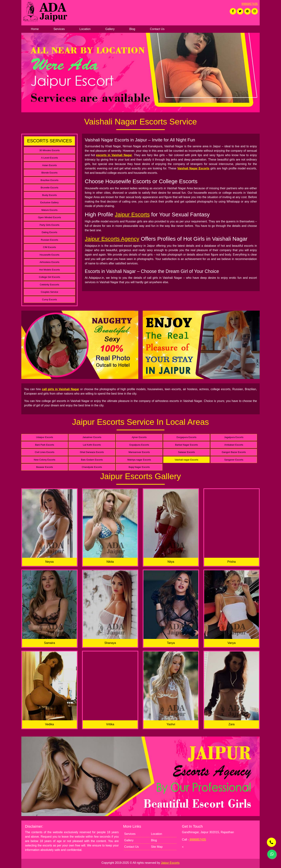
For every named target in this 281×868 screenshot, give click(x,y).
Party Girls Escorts (49, 225)
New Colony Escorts (45, 460)
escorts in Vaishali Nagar (114, 155)
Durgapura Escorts (186, 437)
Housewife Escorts (49, 255)
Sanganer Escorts (234, 460)
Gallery (110, 29)
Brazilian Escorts (50, 180)
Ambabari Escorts (234, 445)
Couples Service (50, 292)
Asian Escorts (49, 165)
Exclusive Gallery (49, 202)
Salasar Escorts (186, 452)
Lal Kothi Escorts (92, 445)
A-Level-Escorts (49, 158)
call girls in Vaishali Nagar (61, 389)
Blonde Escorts (49, 173)
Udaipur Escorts (45, 437)
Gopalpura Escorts (139, 445)
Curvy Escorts (50, 299)
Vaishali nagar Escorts (186, 460)
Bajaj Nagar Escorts (139, 467)
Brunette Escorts (49, 188)
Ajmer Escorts (139, 437)
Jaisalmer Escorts (92, 437)
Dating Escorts (50, 232)
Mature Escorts (49, 210)
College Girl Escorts (50, 277)
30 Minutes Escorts (50, 150)
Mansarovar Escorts (139, 452)
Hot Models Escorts (50, 270)
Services (59, 29)
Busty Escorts (49, 195)
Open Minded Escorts (49, 217)
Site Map (157, 847)
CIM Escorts (50, 247)
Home (35, 29)
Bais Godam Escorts (92, 460)
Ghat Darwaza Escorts (92, 452)
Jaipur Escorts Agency (112, 239)
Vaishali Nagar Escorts (193, 168)
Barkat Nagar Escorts (186, 445)
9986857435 (250, 4)
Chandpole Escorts (92, 467)
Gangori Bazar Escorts (234, 452)
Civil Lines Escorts (45, 452)
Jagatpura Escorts (234, 437)
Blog (132, 29)
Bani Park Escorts (45, 445)
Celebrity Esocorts (49, 285)
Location (85, 29)
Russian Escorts (49, 240)
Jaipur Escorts (132, 214)
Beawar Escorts (45, 467)
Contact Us (157, 29)
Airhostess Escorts (49, 262)
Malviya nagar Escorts (139, 460)
